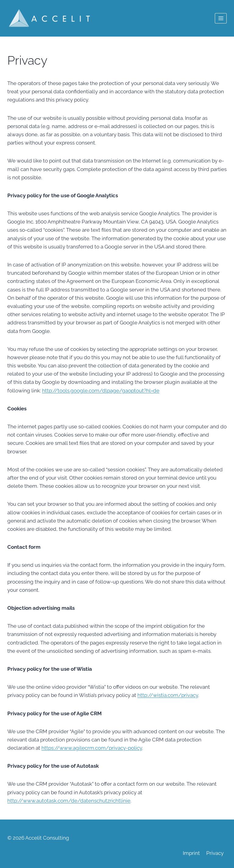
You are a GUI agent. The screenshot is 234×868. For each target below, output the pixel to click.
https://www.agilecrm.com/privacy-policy (92, 748)
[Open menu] (221, 18)
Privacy (215, 853)
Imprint (191, 853)
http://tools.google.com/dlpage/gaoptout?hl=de (101, 391)
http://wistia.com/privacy (168, 695)
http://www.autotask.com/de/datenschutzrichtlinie (69, 801)
